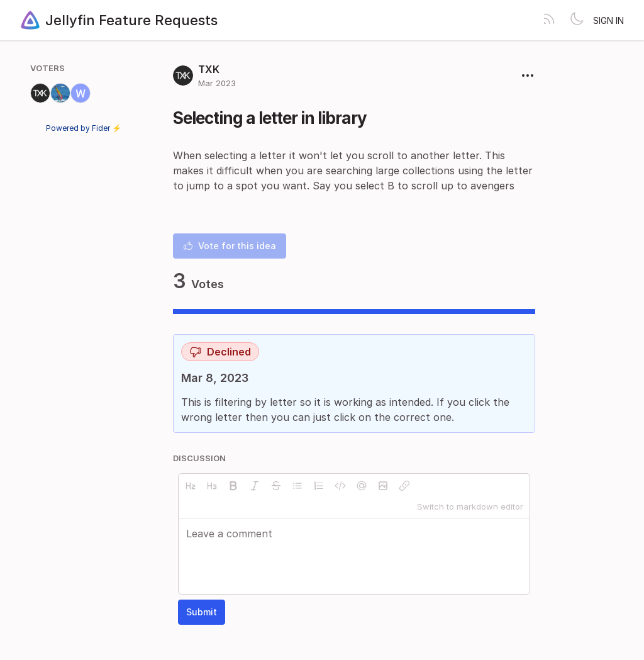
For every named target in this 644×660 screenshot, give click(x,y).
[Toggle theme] (577, 20)
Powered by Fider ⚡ (84, 128)
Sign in (608, 20)
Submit (202, 612)
